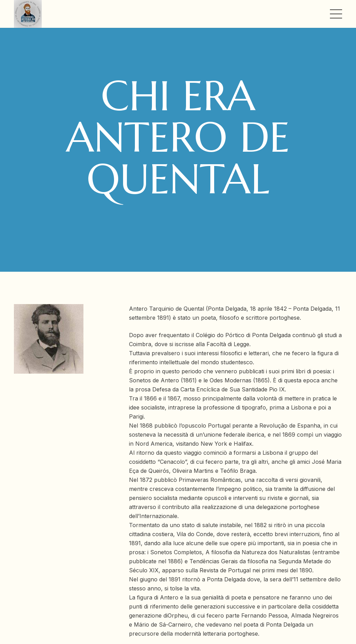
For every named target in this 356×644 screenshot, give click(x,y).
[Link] (28, 14)
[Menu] (336, 14)
